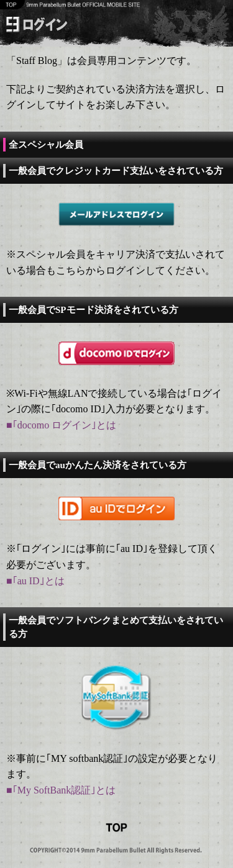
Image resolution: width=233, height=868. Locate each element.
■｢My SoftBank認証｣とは (61, 790)
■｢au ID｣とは (35, 581)
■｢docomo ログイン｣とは (61, 425)
